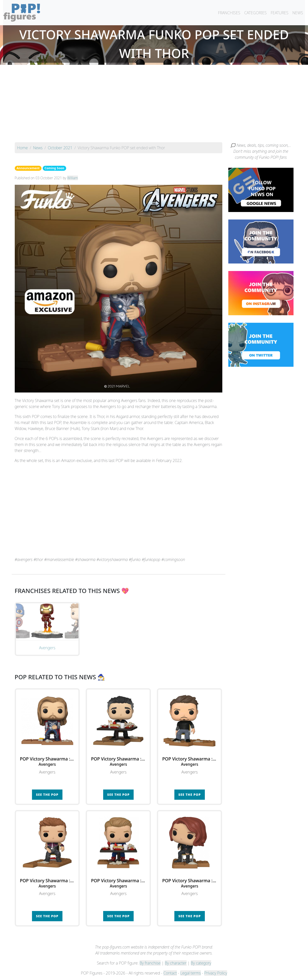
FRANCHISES (229, 13)
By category (201, 963)
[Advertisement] (154, 105)
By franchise (150, 963)
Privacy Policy (216, 973)
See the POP (47, 794)
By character (176, 963)
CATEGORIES (256, 13)
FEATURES (279, 13)
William (73, 178)
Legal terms (191, 973)
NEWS (298, 13)
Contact (170, 973)
